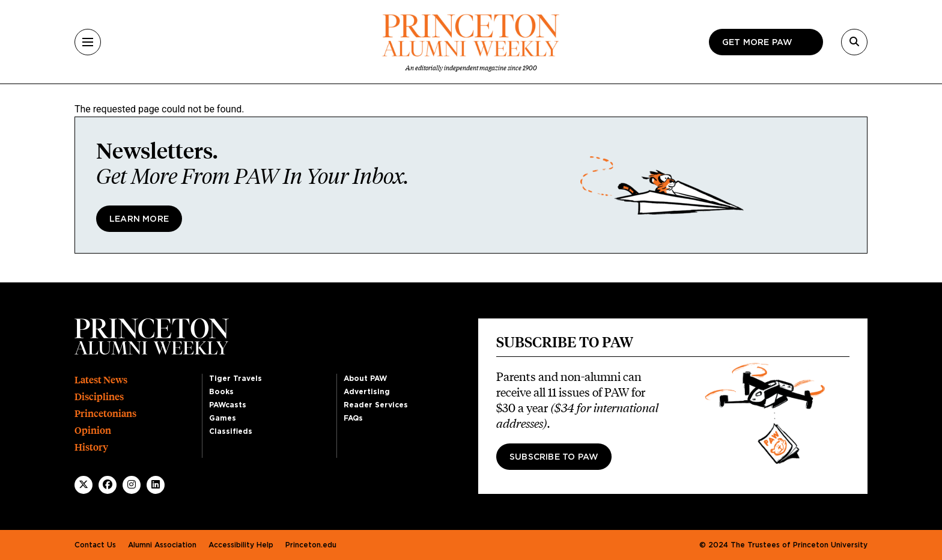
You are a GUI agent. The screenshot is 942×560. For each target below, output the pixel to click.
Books (221, 392)
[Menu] (88, 42)
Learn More (139, 219)
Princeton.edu (311, 545)
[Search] (854, 42)
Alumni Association (162, 545)
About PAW (365, 379)
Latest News (101, 380)
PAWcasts (228, 405)
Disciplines (99, 397)
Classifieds (231, 431)
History (91, 447)
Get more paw (757, 43)
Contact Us (95, 545)
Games (223, 418)
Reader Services (376, 405)
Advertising (367, 392)
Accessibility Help (241, 545)
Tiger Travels (235, 379)
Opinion (93, 431)
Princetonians (105, 414)
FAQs (353, 418)
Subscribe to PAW (554, 457)
